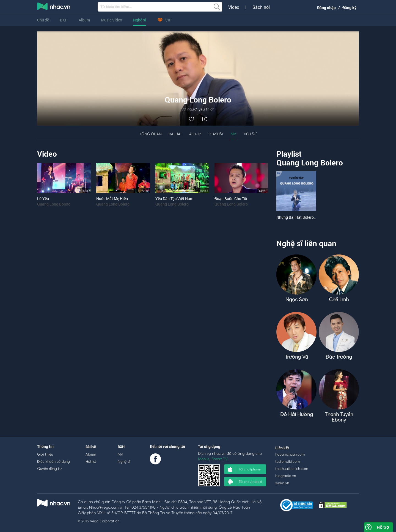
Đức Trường (339, 357)
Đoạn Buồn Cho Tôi (231, 199)
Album (84, 20)
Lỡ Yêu (43, 199)
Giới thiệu (45, 454)
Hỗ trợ (383, 527)
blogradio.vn (286, 476)
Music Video (112, 20)
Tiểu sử (250, 134)
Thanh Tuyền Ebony (339, 417)
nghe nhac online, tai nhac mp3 (54, 7)
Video (234, 7)
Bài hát (175, 134)
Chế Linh (339, 299)
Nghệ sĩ (140, 20)
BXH (64, 20)
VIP (164, 20)
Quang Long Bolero (54, 204)
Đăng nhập (326, 8)
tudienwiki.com (288, 461)
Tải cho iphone (244, 469)
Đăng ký (349, 8)
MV (233, 134)
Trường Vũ (296, 357)
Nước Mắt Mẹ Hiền (112, 199)
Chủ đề (43, 20)
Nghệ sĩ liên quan (306, 243)
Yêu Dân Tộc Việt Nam (174, 199)
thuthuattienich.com (292, 469)
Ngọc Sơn (297, 299)
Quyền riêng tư (49, 469)
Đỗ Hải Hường (297, 414)
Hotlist (91, 461)
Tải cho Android (245, 482)
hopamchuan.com (290, 454)
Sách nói (261, 7)
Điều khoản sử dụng (53, 461)
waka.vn (282, 483)
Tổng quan (151, 134)
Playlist (216, 134)
